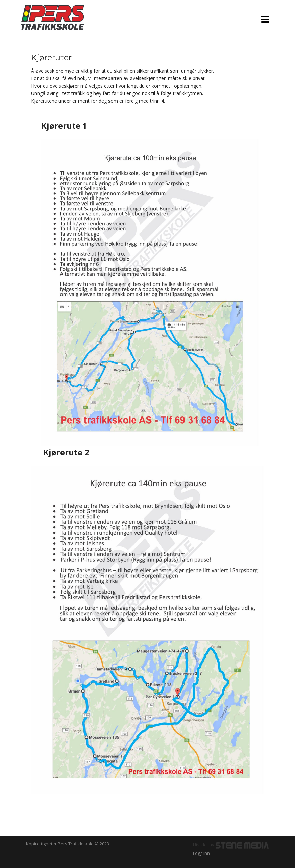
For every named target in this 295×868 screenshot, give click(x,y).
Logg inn (201, 853)
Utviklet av (231, 845)
